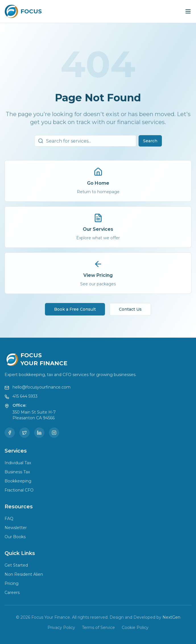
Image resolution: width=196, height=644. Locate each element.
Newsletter (16, 528)
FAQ (9, 519)
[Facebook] (10, 433)
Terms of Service (98, 628)
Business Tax (17, 472)
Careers (12, 593)
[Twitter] (24, 433)
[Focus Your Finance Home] (23, 11)
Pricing (12, 583)
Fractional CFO (19, 490)
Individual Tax (18, 463)
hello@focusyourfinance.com (42, 387)
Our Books (15, 537)
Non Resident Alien (24, 574)
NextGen (171, 617)
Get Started (16, 565)
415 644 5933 (25, 396)
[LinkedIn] (39, 433)
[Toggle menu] (188, 11)
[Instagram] (54, 433)
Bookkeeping (18, 481)
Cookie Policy (135, 628)
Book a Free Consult (75, 312)
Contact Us (130, 312)
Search (150, 144)
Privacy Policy (61, 628)
